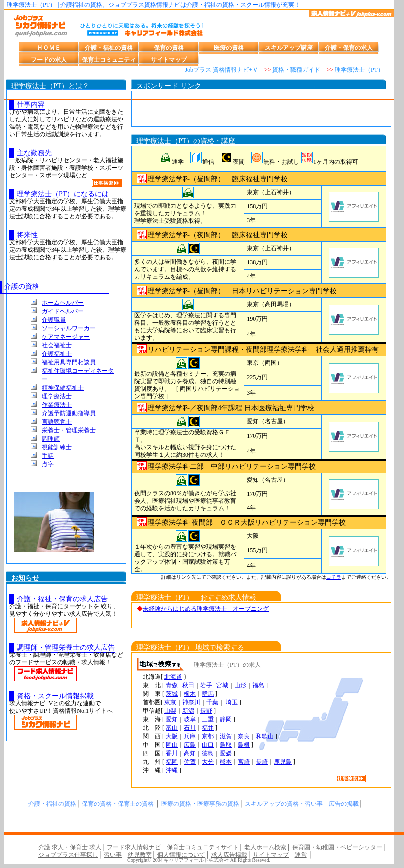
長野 (206, 711)
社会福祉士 (57, 345)
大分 (208, 762)
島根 (244, 745)
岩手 (206, 685)
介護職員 (54, 320)
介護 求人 (51, 847)
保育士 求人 (86, 847)
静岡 (226, 719)
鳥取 (226, 745)
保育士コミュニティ (109, 60)
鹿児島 (283, 762)
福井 (208, 728)
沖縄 (172, 770)
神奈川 (191, 702)
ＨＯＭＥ (49, 48)
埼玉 (232, 702)
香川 (172, 753)
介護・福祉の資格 (109, 48)
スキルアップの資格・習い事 (284, 804)
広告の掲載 (344, 804)
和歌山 (265, 736)
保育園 (301, 847)
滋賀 (226, 736)
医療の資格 (229, 48)
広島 (190, 745)
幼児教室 (140, 855)
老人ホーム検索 (265, 847)
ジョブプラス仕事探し (68, 855)
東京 (170, 702)
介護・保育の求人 (349, 48)
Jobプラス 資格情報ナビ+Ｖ (221, 70)
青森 (172, 685)
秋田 (188, 685)
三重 (208, 719)
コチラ (334, 577)
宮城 (222, 685)
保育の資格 (169, 48)
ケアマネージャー (66, 337)
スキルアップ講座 (289, 48)
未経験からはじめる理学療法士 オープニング (206, 609)
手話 (48, 456)
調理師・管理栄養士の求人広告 (66, 648)
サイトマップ (169, 60)
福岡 (172, 762)
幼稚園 (325, 847)
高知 (190, 753)
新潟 (188, 711)
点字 (48, 464)
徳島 (208, 753)
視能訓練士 (57, 447)
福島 (258, 685)
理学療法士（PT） (359, 70)
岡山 (172, 745)
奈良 (244, 736)
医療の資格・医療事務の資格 (200, 804)
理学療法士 (57, 396)
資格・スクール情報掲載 (55, 696)
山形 (240, 685)
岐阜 (190, 719)
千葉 (212, 702)
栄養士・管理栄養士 (69, 430)
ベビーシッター (361, 847)
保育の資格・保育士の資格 (118, 804)
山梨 (170, 711)
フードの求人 (49, 60)
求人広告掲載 (229, 855)
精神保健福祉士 (63, 388)
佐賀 (190, 762)
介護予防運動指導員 (69, 413)
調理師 (51, 439)
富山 (172, 728)
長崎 (262, 762)
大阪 (172, 736)
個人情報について (181, 855)
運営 (301, 855)
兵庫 (190, 736)
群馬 (208, 694)
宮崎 (244, 762)
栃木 (190, 694)
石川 (190, 728)
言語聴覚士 (57, 422)
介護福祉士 (57, 354)
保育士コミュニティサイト (203, 847)
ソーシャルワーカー (69, 328)
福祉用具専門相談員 (69, 362)
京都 (208, 736)
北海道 (173, 677)
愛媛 (226, 753)
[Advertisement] (261, 111)
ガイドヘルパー (63, 311)
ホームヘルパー (63, 303)
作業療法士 (57, 405)
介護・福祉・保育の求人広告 (62, 599)
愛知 (172, 719)
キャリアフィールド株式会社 (196, 860)
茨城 (172, 694)
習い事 (113, 855)
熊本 (226, 762)
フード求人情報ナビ (134, 847)
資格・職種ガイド (296, 70)
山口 (208, 745)
